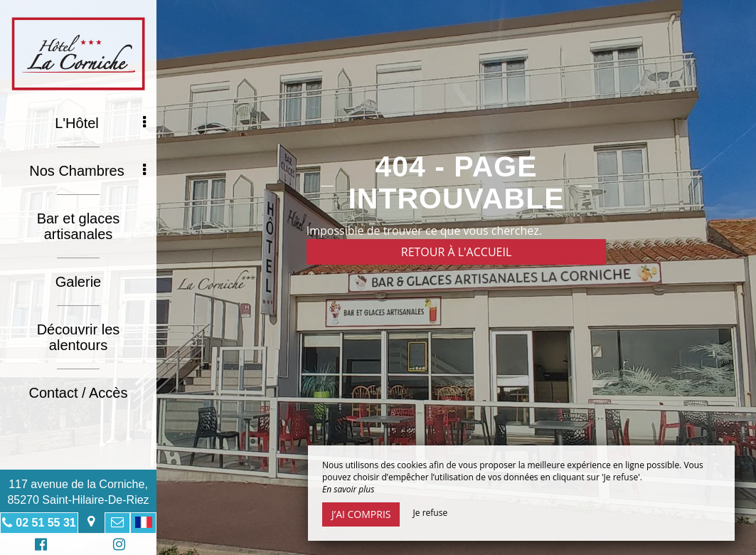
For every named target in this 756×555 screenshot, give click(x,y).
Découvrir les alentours (79, 337)
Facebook (39, 546)
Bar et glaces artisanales (79, 226)
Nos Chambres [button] (87, 171)
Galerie (78, 282)
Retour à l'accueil (457, 252)
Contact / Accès (79, 393)
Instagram (117, 546)
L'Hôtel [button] (100, 123)
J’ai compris (361, 514)
